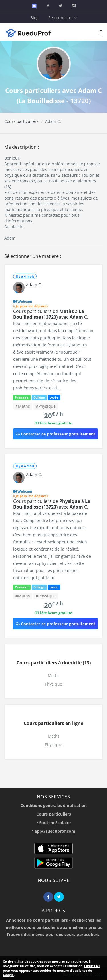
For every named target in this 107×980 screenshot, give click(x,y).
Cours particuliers (21, 121)
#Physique (46, 406)
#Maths (23, 406)
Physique (53, 684)
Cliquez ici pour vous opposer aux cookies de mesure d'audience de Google (51, 970)
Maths (54, 675)
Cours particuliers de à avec (51, 314)
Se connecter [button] (62, 18)
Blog (34, 18)
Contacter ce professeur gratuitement (55, 434)
